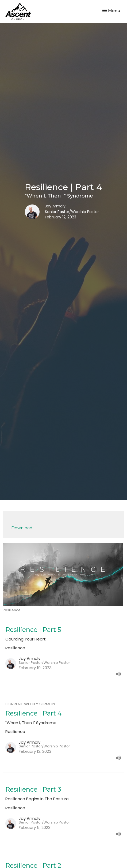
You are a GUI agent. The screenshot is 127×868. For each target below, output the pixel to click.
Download (22, 528)
